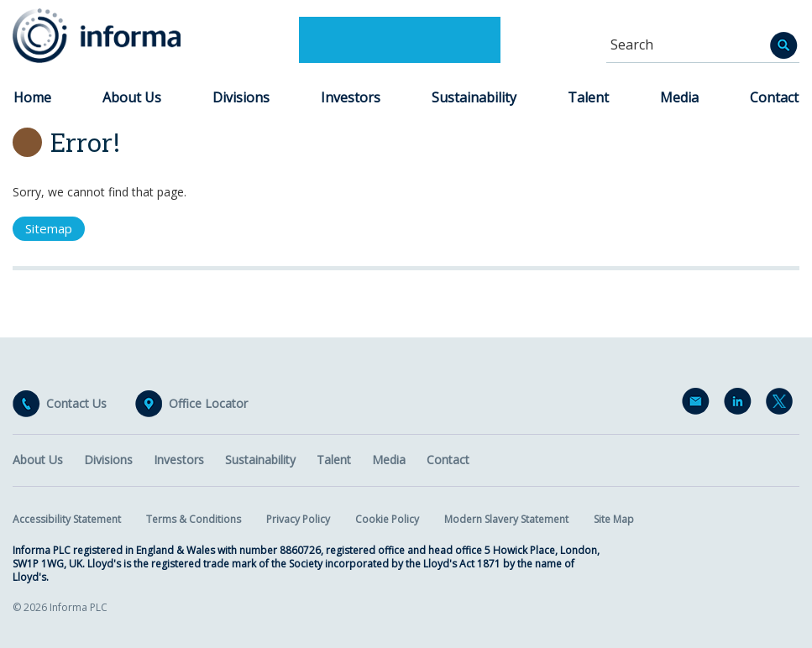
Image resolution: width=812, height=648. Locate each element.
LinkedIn (741, 405)
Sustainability (474, 97)
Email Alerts (699, 405)
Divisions (241, 97)
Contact (774, 97)
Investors (351, 97)
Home (32, 97)
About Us (132, 97)
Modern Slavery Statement (506, 519)
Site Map (614, 519)
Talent (588, 97)
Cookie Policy (387, 519)
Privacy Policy (298, 519)
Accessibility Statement (67, 519)
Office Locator (208, 404)
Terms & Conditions (194, 519)
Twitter (783, 405)
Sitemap (49, 228)
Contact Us (76, 404)
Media (679, 97)
